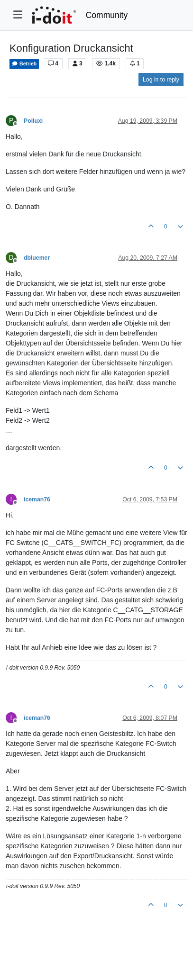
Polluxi (33, 121)
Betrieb (24, 64)
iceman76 (37, 499)
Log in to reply (161, 80)
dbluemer (37, 258)
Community (107, 15)
